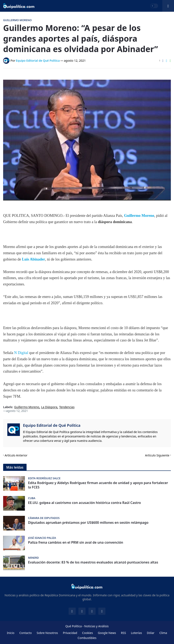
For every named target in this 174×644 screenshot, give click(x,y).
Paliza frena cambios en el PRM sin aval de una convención (76, 542)
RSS (123, 633)
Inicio (11, 633)
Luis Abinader (34, 259)
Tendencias (67, 407)
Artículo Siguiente (157, 455)
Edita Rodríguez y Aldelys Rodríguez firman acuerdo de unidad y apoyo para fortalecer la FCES (98, 485)
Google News (107, 633)
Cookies (88, 633)
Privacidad (70, 633)
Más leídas (15, 467)
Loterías (136, 633)
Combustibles (87, 638)
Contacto (25, 633)
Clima (163, 633)
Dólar (151, 633)
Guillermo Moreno (139, 216)
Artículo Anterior (16, 455)
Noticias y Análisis (97, 626)
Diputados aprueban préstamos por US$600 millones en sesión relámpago (88, 523)
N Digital (21, 353)
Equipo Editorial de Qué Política (52, 425)
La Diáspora (49, 407)
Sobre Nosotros (47, 633)
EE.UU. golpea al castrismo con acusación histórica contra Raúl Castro (84, 503)
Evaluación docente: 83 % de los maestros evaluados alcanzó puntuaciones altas (93, 562)
